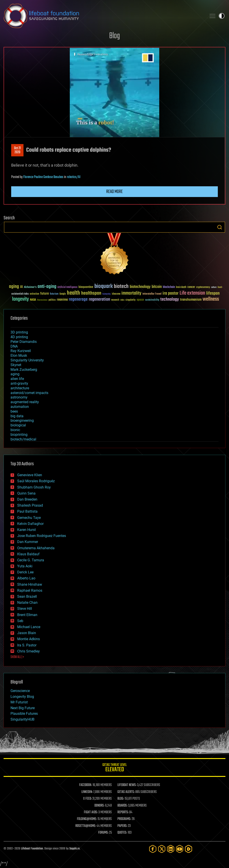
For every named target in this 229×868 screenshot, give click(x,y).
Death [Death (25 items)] (220, 287)
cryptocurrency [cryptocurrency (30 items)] (203, 287)
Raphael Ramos (30, 590)
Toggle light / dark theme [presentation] (222, 16)
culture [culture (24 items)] (214, 287)
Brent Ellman (27, 615)
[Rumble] (189, 849)
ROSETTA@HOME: (86, 826)
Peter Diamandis (24, 342)
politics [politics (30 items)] (52, 300)
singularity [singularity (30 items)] (130, 300)
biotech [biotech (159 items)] (121, 286)
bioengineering (22, 420)
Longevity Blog (22, 697)
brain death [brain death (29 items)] (181, 287)
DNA (14, 346)
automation (20, 407)
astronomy (19, 397)
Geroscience (20, 691)
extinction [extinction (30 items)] (34, 294)
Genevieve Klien (30, 475)
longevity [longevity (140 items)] (20, 299)
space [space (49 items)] (140, 300)
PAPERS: (122, 826)
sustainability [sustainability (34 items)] (152, 300)
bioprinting (19, 435)
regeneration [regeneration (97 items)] (99, 299)
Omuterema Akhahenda (36, 548)
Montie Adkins (29, 639)
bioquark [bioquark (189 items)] (104, 286)
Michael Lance (29, 627)
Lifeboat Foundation (32, 849)
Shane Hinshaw (30, 584)
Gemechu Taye (29, 518)
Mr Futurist (19, 702)
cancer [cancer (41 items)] (191, 287)
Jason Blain (27, 633)
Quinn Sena (26, 493)
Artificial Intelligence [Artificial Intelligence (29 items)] (67, 287)
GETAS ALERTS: (126, 792)
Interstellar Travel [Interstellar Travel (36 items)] (152, 294)
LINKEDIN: (87, 792)
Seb (20, 621)
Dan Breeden (27, 499)
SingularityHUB (22, 719)
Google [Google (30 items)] (63, 294)
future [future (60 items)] (45, 294)
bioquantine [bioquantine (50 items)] (86, 287)
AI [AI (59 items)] (21, 287)
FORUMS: (103, 833)
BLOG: (121, 799)
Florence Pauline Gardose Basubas (43, 177)
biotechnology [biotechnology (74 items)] (140, 287)
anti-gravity (19, 383)
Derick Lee (25, 572)
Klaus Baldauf (28, 554)
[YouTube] (180, 849)
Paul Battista (27, 511)
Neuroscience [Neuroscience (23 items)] (42, 300)
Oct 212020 (17, 150)
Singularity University (27, 360)
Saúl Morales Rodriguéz (36, 481)
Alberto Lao (26, 578)
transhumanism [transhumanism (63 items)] (191, 300)
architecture (20, 388)
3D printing (19, 332)
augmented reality (25, 402)
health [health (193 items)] (73, 293)
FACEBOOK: (86, 785)
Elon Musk (19, 355)
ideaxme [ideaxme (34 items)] (116, 294)
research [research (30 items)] (115, 300)
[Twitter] (162, 849)
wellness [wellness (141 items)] (211, 299)
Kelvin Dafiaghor (30, 524)
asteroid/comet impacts (29, 393)
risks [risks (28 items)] (122, 300)
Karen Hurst (27, 530)
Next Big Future (23, 708)
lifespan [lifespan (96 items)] (213, 293)
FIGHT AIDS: (91, 812)
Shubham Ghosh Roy (34, 487)
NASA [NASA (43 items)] (33, 300)
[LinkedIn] (171, 849)
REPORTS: (123, 812)
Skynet (16, 365)
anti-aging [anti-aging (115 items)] (47, 287)
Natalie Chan (27, 603)
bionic (15, 430)
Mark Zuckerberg (24, 370)
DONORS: (99, 806)
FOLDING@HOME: (87, 819)
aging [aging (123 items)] (14, 287)
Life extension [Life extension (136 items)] (192, 293)
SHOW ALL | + (17, 657)
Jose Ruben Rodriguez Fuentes (42, 536)
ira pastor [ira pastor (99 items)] (171, 293)
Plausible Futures (24, 714)
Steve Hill (25, 609)
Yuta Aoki (25, 566)
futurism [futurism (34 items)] (54, 294)
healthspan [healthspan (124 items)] (91, 293)
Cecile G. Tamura (31, 560)
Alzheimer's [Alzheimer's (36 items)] (30, 287)
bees (14, 411)
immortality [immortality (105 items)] (131, 293)
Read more (114, 192)
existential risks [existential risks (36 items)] (20, 294)
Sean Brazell (27, 596)
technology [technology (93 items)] (170, 300)
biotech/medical (23, 439)
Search (220, 227)
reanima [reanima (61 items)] (62, 300)
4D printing (19, 337)
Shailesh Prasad (30, 505)
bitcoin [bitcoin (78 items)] (157, 287)
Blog (114, 36)
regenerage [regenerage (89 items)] (78, 300)
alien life (17, 379)
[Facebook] (153, 849)
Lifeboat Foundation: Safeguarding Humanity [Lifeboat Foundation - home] (103, 16)
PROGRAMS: (124, 819)
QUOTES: (122, 833)
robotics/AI (74, 177)
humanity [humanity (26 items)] (107, 294)
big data (17, 416)
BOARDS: (122, 806)
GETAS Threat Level (114, 768)
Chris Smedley (29, 651)
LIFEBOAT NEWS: (127, 785)
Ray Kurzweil (21, 351)
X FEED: (87, 799)
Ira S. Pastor (27, 645)
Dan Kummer (28, 542)
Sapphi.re (74, 849)
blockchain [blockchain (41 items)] (169, 287)
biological (18, 425)
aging (15, 374)
